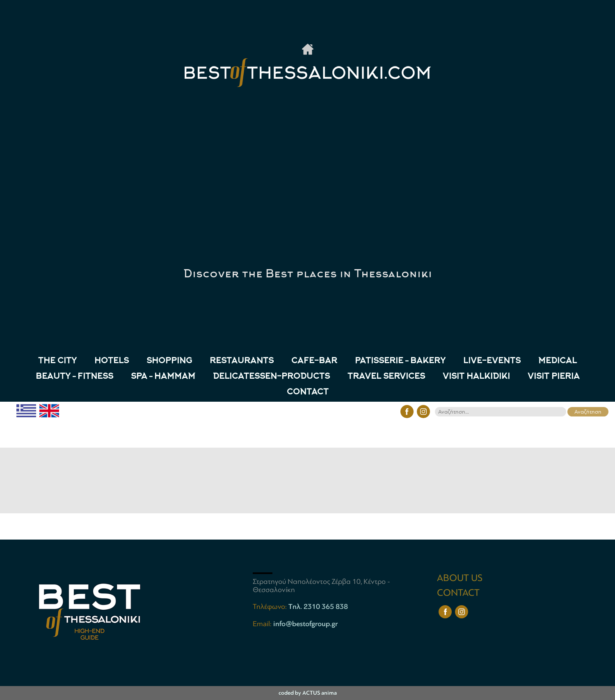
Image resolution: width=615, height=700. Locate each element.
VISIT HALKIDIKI (476, 377)
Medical (558, 361)
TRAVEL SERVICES (386, 377)
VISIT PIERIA (554, 377)
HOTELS (112, 361)
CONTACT (308, 392)
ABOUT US (460, 578)
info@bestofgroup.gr (305, 624)
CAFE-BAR (314, 361)
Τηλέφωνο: (271, 606)
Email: (263, 624)
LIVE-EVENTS (492, 361)
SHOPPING (169, 361)
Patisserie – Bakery (400, 361)
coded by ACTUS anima (308, 693)
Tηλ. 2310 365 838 (318, 606)
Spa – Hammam (163, 377)
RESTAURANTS (242, 361)
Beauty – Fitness (74, 377)
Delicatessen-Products (271, 377)
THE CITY (57, 361)
